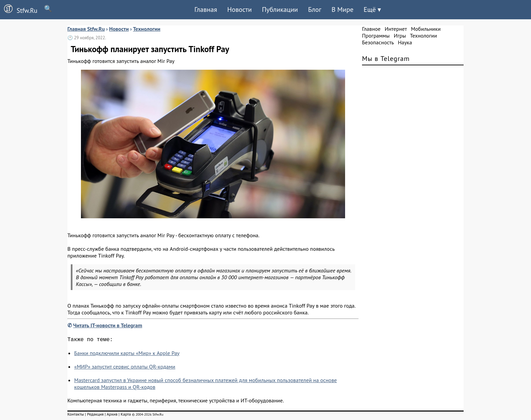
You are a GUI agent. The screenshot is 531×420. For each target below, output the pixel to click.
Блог (315, 9)
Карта (126, 415)
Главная (206, 9)
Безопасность (378, 42)
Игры (400, 36)
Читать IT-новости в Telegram (108, 325)
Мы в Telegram (386, 59)
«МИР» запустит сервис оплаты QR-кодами (125, 368)
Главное (371, 29)
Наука (405, 42)
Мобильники (426, 29)
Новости (239, 9)
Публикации (280, 9)
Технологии (424, 36)
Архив (112, 415)
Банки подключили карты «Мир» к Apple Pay (127, 354)
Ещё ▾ (372, 9)
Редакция (95, 415)
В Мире (343, 9)
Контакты (76, 415)
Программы (376, 36)
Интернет (396, 29)
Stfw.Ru (19, 9)
